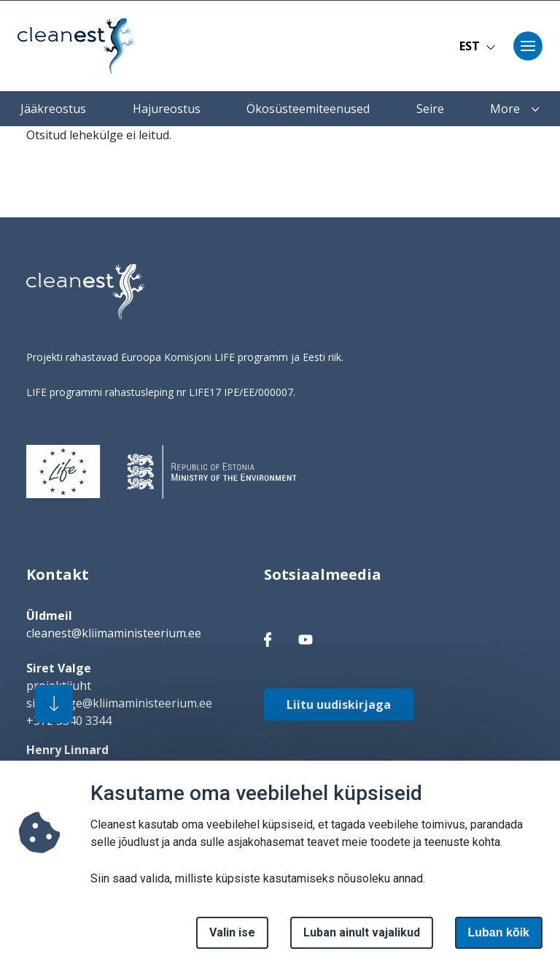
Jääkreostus (53, 109)
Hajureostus (167, 109)
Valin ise (232, 940)
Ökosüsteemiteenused (308, 109)
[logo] (86, 292)
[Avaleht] (75, 46)
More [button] (515, 109)
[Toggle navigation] (528, 46)
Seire (430, 109)
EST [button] (478, 46)
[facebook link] (268, 639)
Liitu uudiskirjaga (339, 705)
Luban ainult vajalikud (362, 940)
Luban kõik (499, 940)
